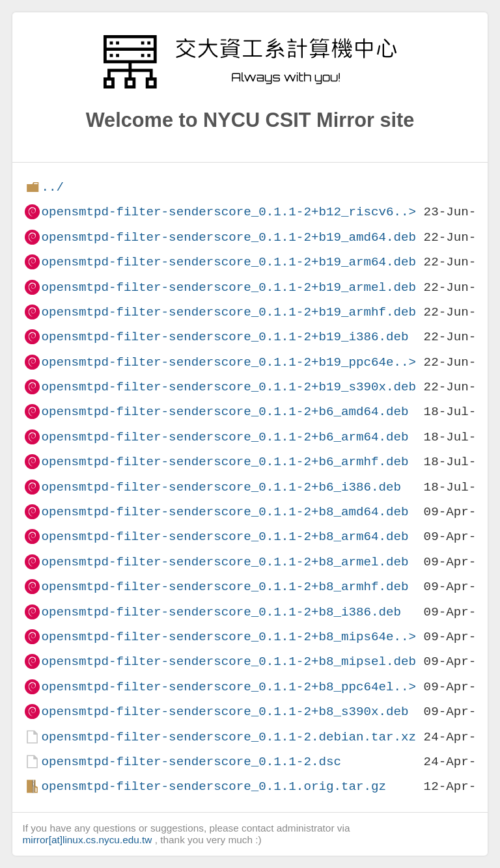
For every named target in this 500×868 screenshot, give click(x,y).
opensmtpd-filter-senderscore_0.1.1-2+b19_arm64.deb (229, 262)
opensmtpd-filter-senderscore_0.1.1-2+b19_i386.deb (225, 337)
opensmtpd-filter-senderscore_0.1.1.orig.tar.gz (214, 786)
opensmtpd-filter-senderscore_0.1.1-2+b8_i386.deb (221, 612)
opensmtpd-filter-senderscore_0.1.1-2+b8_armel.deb (225, 562)
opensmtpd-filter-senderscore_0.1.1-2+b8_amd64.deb (225, 512)
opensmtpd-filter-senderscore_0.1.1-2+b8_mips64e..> (229, 637)
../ (52, 187)
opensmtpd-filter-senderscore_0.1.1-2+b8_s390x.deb (225, 712)
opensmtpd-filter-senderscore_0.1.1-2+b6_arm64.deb (225, 437)
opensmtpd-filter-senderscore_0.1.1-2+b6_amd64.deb (225, 412)
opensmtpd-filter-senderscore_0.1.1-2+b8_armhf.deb (225, 587)
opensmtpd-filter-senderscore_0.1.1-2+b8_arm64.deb (225, 536)
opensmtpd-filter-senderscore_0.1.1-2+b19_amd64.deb (229, 237)
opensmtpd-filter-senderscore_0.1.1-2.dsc (191, 762)
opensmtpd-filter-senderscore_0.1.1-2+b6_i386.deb (221, 487)
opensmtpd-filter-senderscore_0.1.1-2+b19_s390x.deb (229, 387)
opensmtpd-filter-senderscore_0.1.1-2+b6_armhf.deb (225, 462)
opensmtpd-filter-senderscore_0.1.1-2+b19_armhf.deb (229, 312)
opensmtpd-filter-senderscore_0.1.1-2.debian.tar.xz (229, 737)
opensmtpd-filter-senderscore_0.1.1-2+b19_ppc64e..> (229, 362)
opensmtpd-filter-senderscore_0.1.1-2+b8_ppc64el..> (229, 687)
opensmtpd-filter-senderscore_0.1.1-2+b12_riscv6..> (229, 212)
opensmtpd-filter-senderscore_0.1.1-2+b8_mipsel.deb (229, 661)
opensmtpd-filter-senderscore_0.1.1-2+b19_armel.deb (229, 287)
